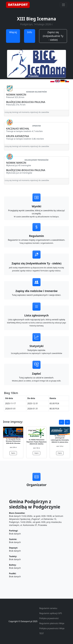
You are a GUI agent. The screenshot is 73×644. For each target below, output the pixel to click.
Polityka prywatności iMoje (52, 628)
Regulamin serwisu (48, 608)
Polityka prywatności (49, 618)
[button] (62, 422)
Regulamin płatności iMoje (52, 623)
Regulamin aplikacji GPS (51, 613)
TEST (41, 633)
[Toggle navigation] (63, 5)
